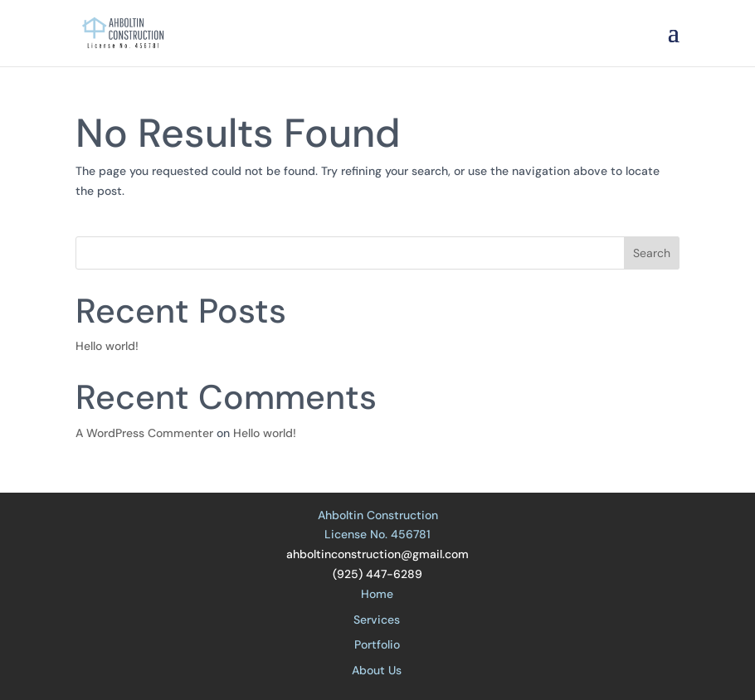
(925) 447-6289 (377, 574)
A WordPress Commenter (144, 433)
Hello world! (107, 346)
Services (377, 620)
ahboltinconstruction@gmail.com (377, 554)
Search (652, 253)
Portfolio (377, 644)
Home (377, 594)
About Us (377, 670)
